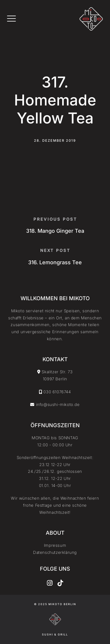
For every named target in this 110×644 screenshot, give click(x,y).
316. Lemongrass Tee (55, 262)
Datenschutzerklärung (55, 552)
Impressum (55, 545)
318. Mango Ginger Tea (55, 231)
